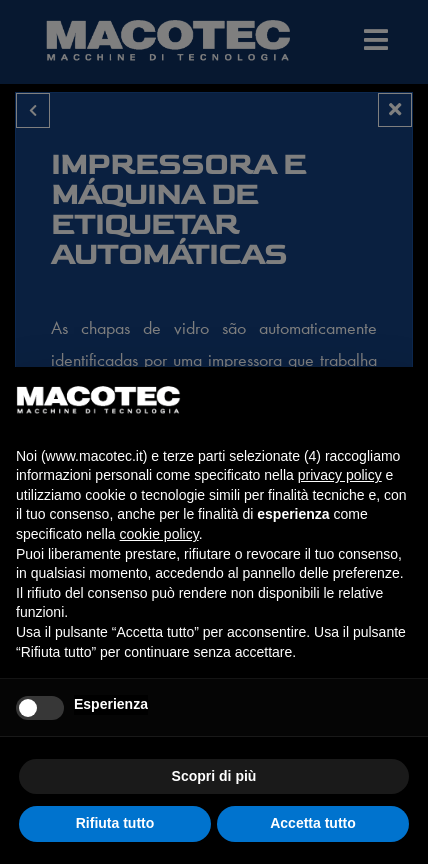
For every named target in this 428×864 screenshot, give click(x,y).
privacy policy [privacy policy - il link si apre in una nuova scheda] (340, 475)
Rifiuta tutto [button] (115, 823)
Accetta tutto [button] (313, 823)
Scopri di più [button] (214, 776)
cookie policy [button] (159, 534)
